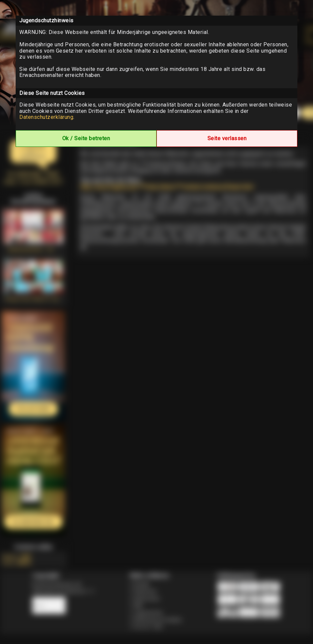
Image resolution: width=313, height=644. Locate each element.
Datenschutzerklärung (46, 117)
